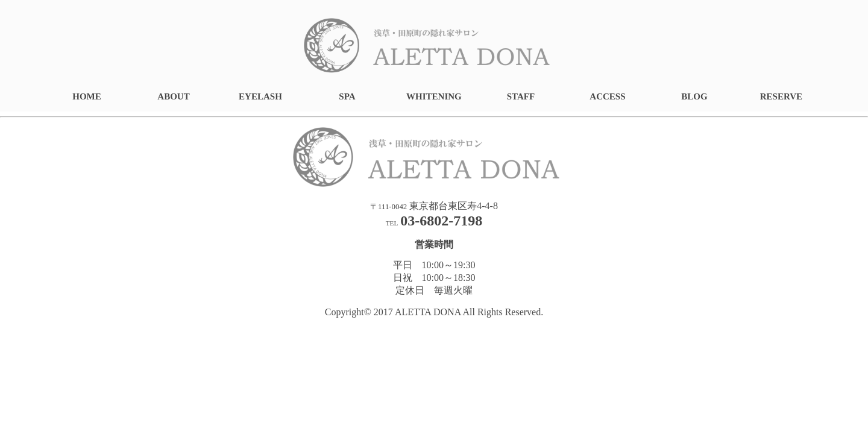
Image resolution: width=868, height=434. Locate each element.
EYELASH (260, 96)
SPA (347, 96)
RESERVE (781, 96)
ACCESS (607, 96)
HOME (87, 96)
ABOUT (173, 96)
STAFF (521, 96)
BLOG (694, 96)
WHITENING (434, 96)
